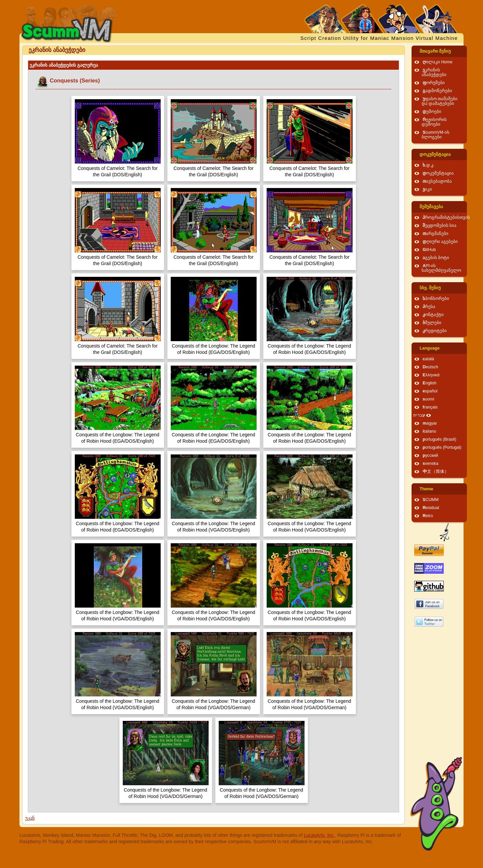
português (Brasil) (439, 439)
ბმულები (432, 323)
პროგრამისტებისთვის (446, 218)
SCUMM (431, 500)
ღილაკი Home (438, 62)
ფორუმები (434, 83)
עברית (419, 415)
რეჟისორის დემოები (434, 122)
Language (430, 348)
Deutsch (430, 367)
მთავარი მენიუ (435, 51)
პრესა (429, 307)
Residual (431, 508)
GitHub (429, 250)
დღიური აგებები (440, 242)
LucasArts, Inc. (319, 835)
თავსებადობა (437, 181)
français (430, 407)
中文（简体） (436, 472)
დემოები (432, 112)
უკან (30, 818)
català (428, 359)
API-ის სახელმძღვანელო (441, 268)
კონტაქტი (433, 315)
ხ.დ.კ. (429, 165)
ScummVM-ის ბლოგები (436, 135)
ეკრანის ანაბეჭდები (434, 72)
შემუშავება (431, 207)
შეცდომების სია (440, 226)
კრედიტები (435, 331)
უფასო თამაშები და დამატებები (440, 101)
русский (430, 455)
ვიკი (427, 189)
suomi (428, 399)
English (430, 383)
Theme (426, 489)
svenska (431, 463)
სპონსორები (436, 299)
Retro (428, 516)
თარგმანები (436, 234)
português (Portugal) (442, 447)
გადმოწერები (437, 91)
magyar (430, 423)
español (430, 391)
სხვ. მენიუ (430, 288)
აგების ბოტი (436, 258)
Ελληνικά (431, 375)
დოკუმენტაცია (435, 154)
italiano (430, 431)
